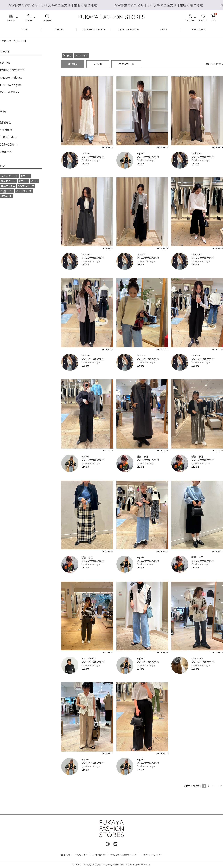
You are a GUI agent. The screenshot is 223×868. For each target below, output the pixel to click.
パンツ (35, 181)
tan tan (59, 30)
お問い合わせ (99, 855)
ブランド (5, 52)
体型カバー (7, 191)
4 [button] (217, 786)
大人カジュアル (9, 176)
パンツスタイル (24, 191)
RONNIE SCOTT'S (94, 30)
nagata (141, 153)
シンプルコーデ (26, 186)
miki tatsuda (89, 658)
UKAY (164, 30)
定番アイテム (8, 186)
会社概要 (65, 855)
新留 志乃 (143, 456)
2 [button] (208, 786)
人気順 (98, 64)
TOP (24, 30)
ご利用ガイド (81, 855)
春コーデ (25, 176)
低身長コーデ (8, 181)
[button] (221, 786)
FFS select (199, 30)
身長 (3, 111)
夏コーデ (23, 181)
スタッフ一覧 (126, 64)
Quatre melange (129, 30)
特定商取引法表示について (123, 855)
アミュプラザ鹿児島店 (93, 157)
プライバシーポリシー (152, 855)
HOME (3, 41)
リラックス (6, 196)
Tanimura (87, 153)
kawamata (197, 658)
